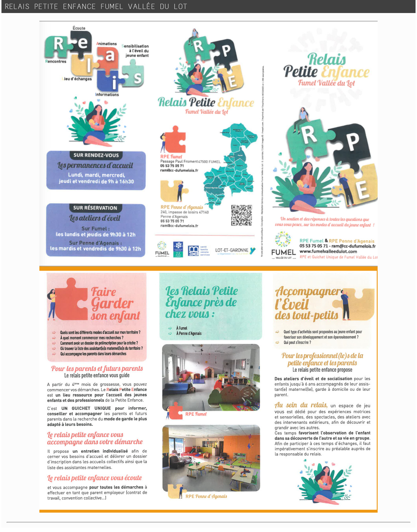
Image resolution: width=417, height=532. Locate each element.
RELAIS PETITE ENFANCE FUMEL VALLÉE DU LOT (96, 7)
